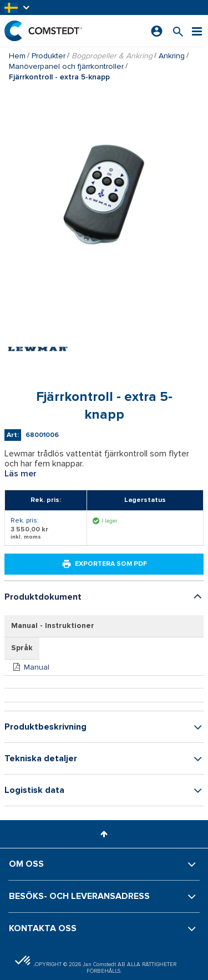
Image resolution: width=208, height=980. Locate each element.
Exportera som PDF (104, 564)
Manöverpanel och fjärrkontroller (66, 66)
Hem (17, 56)
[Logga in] (157, 31)
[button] (18, 7)
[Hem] (43, 31)
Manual (37, 667)
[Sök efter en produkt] (178, 31)
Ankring (172, 56)
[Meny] (197, 31)
